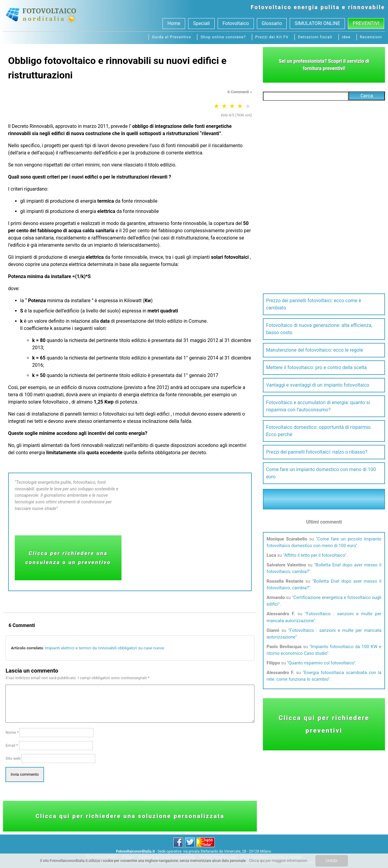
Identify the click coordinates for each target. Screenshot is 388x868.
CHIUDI (332, 861)
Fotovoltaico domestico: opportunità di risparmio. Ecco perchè (319, 431)
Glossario (272, 23)
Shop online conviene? (223, 37)
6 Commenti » (240, 92)
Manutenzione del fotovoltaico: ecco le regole (314, 350)
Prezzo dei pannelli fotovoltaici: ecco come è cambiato (314, 304)
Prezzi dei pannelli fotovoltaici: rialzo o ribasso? (317, 452)
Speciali (201, 23)
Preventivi (366, 23)
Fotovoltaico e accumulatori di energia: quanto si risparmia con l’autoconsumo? (318, 406)
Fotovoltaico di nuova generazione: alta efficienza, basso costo (319, 329)
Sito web (13, 758)
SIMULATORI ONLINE (317, 23)
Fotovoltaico (271, 7)
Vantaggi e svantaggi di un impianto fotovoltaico (318, 385)
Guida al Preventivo (172, 37)
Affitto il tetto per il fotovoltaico (315, 555)
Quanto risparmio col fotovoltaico (321, 663)
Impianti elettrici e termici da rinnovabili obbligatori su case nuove (105, 648)
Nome (12, 732)
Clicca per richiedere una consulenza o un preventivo (68, 558)
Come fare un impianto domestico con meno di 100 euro (321, 473)
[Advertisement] (188, 532)
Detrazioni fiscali (315, 37)
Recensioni (371, 37)
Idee (346, 37)
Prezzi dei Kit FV (272, 37)
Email (12, 745)
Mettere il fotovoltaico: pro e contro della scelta (316, 367)
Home (174, 23)
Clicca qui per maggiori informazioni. (279, 861)
